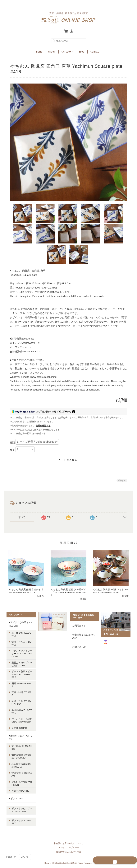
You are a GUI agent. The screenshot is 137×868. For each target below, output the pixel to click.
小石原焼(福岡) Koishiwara (21, 762)
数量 (12, 449)
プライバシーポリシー (69, 835)
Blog (82, 49)
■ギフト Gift (15, 795)
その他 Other (18, 725)
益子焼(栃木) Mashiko (21, 744)
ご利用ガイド (79, 625)
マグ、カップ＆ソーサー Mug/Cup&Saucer (21, 653)
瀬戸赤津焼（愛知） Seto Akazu (21, 753)
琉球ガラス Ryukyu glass (21, 699)
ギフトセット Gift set (21, 813)
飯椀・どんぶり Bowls (20, 643)
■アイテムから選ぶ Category (20, 623)
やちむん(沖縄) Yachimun (21, 780)
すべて (22, 517)
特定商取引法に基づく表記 (84, 636)
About (52, 49)
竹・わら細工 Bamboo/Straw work (21, 717)
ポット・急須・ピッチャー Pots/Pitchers (21, 674)
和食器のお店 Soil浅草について (68, 831)
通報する (122, 480)
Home (39, 49)
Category (67, 49)
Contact (96, 49)
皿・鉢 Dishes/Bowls (20, 634)
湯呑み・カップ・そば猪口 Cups (21, 663)
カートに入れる (68, 459)
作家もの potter (20, 787)
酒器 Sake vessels (21, 684)
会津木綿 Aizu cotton (21, 708)
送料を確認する (43, 425)
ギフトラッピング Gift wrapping (21, 804)
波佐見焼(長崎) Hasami (21, 771)
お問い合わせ (79, 646)
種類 (12, 442)
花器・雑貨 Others (21, 692)
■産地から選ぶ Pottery (19, 734)
